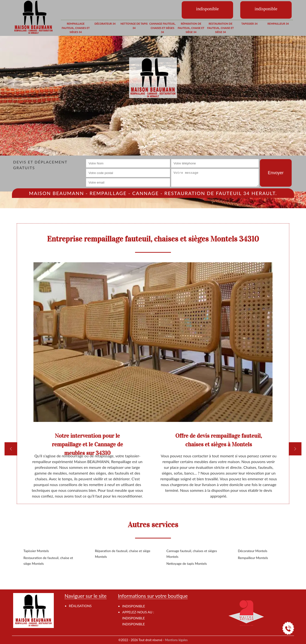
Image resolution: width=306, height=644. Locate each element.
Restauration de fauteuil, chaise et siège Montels (48, 561)
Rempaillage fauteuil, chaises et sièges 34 (76, 28)
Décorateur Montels (253, 551)
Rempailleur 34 (278, 24)
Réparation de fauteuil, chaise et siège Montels (123, 554)
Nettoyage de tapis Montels (187, 563)
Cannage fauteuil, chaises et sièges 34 (163, 28)
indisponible (133, 618)
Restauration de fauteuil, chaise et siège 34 (221, 28)
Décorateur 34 (105, 24)
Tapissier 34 (250, 24)
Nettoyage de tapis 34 (134, 26)
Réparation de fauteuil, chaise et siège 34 (191, 28)
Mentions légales (176, 640)
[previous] (11, 449)
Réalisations (80, 606)
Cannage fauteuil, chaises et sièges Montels (192, 554)
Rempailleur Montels (253, 558)
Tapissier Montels (36, 551)
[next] (295, 449)
